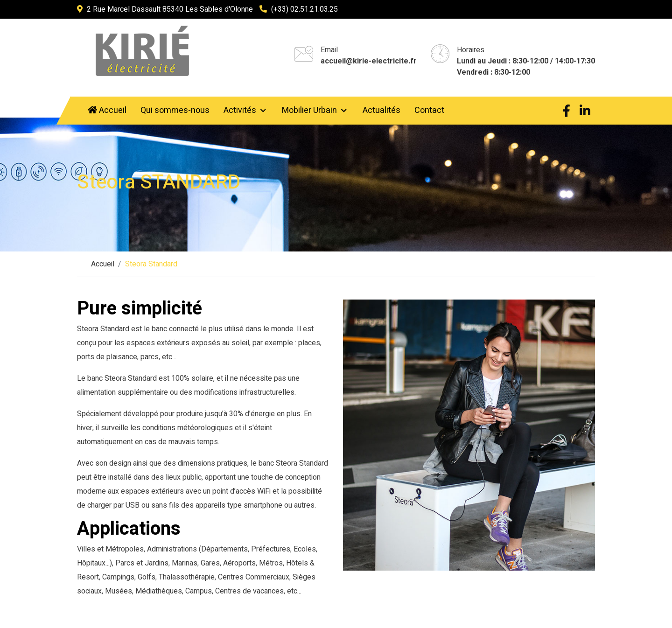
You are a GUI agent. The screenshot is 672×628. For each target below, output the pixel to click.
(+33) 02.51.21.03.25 (304, 9)
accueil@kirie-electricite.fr (369, 61)
